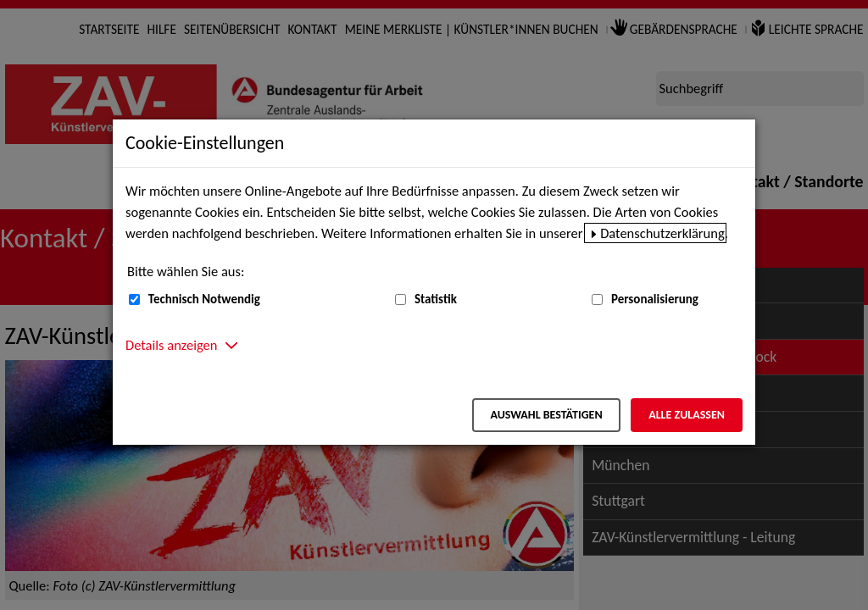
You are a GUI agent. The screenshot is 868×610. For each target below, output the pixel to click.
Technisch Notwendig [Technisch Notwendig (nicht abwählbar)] (204, 299)
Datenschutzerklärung (662, 233)
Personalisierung (655, 299)
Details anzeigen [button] (171, 345)
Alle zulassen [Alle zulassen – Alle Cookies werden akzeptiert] (687, 415)
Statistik (436, 299)
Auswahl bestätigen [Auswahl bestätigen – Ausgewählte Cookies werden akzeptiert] (546, 415)
